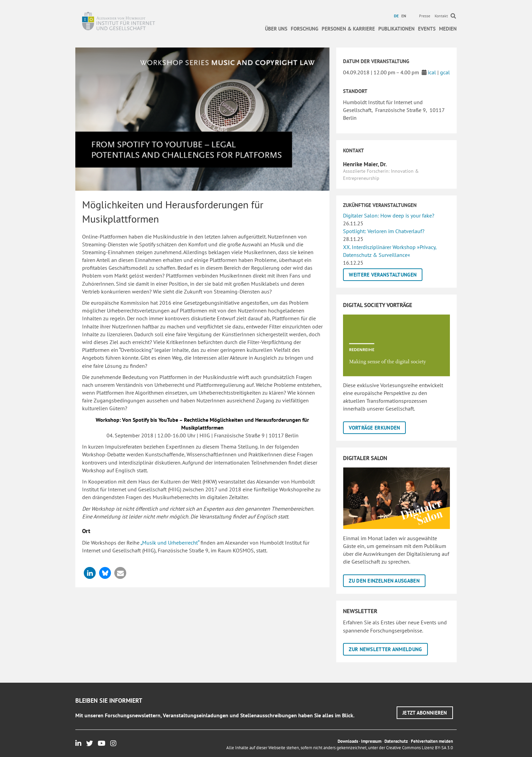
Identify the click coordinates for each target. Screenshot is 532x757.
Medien (448, 29)
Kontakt (441, 16)
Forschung (305, 29)
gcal (445, 72)
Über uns (276, 29)
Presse (425, 16)
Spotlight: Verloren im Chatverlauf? (384, 231)
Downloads (348, 741)
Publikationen (396, 29)
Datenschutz (396, 741)
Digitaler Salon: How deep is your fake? (389, 215)
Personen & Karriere (348, 29)
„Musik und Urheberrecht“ (170, 543)
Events (427, 29)
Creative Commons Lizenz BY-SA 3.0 (420, 748)
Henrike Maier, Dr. (365, 164)
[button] (90, 573)
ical (432, 72)
